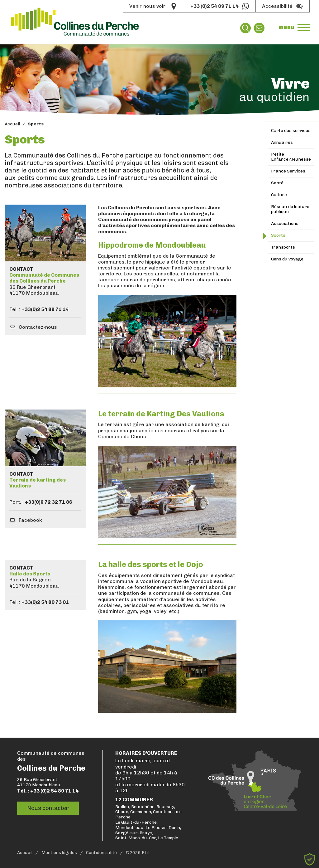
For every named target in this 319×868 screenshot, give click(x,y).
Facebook (30, 520)
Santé (277, 183)
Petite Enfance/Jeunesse (291, 157)
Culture (279, 195)
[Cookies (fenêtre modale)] (310, 859)
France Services (288, 171)
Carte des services (291, 131)
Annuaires (282, 142)
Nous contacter (48, 808)
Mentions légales (59, 853)
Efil (145, 853)
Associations (285, 223)
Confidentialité (101, 853)
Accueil (12, 124)
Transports (283, 247)
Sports (278, 235)
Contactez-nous (38, 327)
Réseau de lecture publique (290, 209)
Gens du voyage (287, 259)
